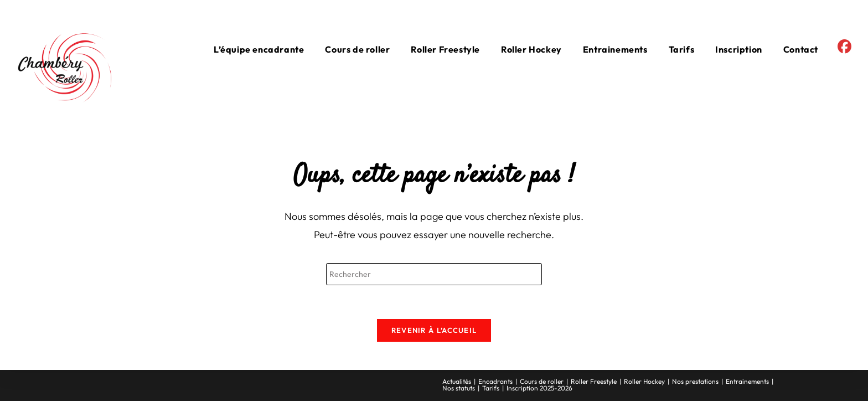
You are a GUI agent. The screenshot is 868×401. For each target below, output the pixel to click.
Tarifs (491, 388)
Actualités (457, 381)
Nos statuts (459, 388)
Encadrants (495, 381)
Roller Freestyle (594, 381)
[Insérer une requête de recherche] (434, 274)
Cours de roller (542, 381)
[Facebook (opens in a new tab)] (844, 47)
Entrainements (747, 381)
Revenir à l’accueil (434, 330)
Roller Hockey (644, 381)
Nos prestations (695, 381)
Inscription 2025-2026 (539, 388)
